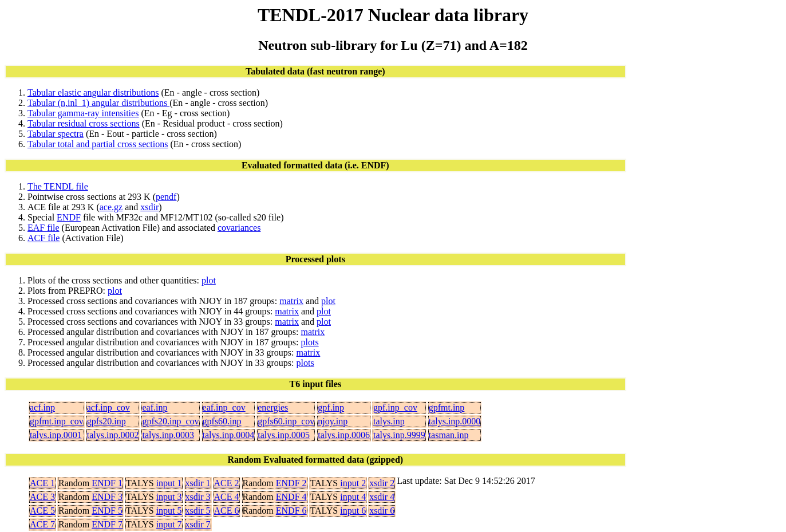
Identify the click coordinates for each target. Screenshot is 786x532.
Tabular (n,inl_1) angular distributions (98, 103)
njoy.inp (333, 421)
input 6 (353, 511)
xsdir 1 (198, 483)
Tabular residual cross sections (84, 123)
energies (273, 407)
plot (209, 280)
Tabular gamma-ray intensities (83, 113)
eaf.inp (155, 407)
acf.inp (42, 407)
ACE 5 (42, 511)
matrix (291, 301)
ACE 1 (42, 483)
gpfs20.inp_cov (170, 421)
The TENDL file (58, 186)
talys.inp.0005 (284, 435)
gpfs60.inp (222, 421)
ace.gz (111, 207)
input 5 (169, 511)
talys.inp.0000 (455, 421)
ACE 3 (42, 497)
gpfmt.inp (447, 407)
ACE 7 (42, 524)
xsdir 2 (382, 483)
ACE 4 (227, 497)
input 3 (169, 497)
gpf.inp (331, 407)
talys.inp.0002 (113, 435)
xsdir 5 (198, 511)
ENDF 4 (291, 497)
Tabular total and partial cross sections (98, 144)
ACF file (44, 238)
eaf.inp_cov (224, 407)
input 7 (169, 524)
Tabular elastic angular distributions (93, 92)
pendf (166, 197)
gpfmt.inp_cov (57, 421)
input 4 (353, 497)
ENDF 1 (107, 483)
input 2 (353, 483)
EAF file (44, 228)
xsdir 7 (198, 524)
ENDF (69, 217)
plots (310, 342)
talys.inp (389, 421)
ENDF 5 (107, 511)
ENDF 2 (291, 483)
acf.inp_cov (108, 407)
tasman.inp (449, 435)
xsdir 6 (382, 511)
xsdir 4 (382, 497)
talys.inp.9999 (399, 435)
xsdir (149, 207)
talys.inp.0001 (56, 435)
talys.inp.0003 (168, 435)
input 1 (169, 483)
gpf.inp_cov (395, 407)
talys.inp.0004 (229, 435)
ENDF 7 (107, 524)
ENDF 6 (291, 511)
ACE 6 (227, 511)
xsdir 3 (198, 497)
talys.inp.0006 (344, 435)
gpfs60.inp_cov (286, 421)
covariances (239, 228)
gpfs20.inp (106, 421)
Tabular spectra (56, 134)
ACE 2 (227, 483)
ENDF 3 (107, 497)
